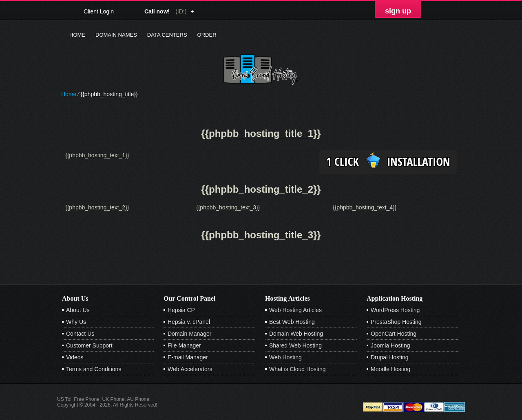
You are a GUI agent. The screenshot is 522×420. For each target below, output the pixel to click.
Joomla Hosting (390, 345)
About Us (78, 310)
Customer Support (89, 345)
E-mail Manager (188, 357)
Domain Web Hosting (296, 334)
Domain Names (116, 35)
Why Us (76, 322)
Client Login (99, 11)
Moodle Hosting (390, 369)
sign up (398, 11)
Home (77, 35)
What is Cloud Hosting (297, 369)
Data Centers (167, 35)
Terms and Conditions (94, 369)
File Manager (184, 345)
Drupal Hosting (390, 357)
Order (207, 35)
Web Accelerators (190, 369)
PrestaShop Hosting (396, 322)
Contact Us (80, 334)
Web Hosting (285, 357)
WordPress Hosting (395, 310)
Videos (75, 357)
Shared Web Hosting (295, 345)
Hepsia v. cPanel (189, 322)
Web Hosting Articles (295, 310)
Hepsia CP (181, 310)
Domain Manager (189, 334)
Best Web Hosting (292, 322)
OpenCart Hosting (394, 334)
